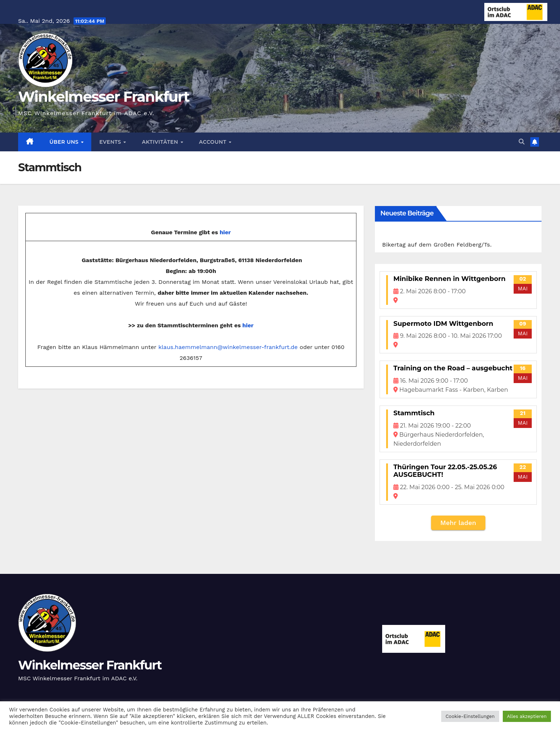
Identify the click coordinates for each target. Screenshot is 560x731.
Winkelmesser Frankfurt (104, 96)
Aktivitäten (161, 142)
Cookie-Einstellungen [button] (470, 716)
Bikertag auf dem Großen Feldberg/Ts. (437, 245)
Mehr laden (458, 523)
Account (213, 142)
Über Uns (65, 142)
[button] (522, 142)
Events (111, 142)
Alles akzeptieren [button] (527, 716)
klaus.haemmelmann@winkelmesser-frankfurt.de (228, 347)
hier (225, 232)
